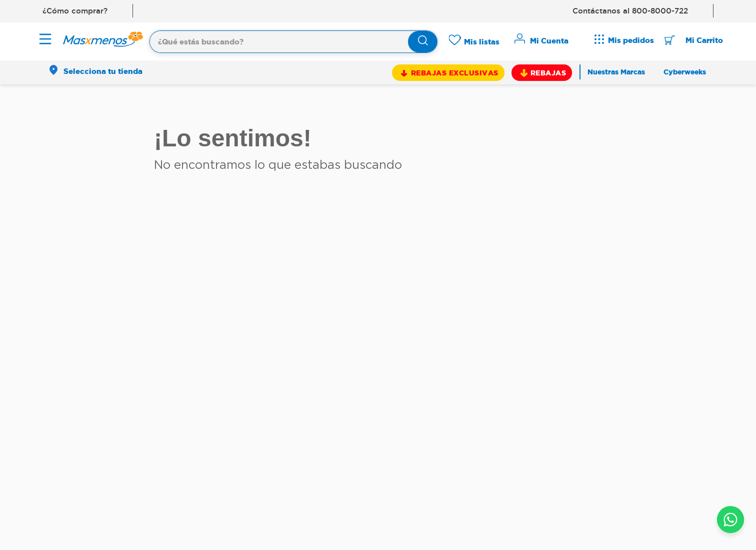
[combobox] (293, 40)
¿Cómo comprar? (75, 11)
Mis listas (482, 42)
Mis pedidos (631, 40)
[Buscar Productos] (423, 42)
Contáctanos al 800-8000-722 (630, 11)
